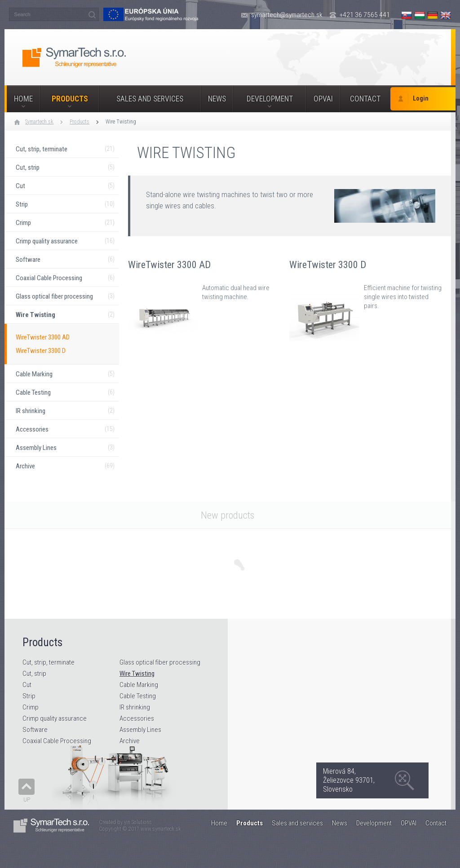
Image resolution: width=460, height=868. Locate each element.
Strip (29, 696)
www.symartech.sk (161, 829)
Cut (27, 685)
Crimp (31, 707)
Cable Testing (138, 696)
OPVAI (323, 99)
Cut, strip (34, 674)
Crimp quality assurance (55, 718)
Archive (130, 741)
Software (35, 730)
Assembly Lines (140, 730)
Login (421, 99)
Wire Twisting (121, 122)
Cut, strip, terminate (49, 662)
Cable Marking (139, 685)
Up (27, 800)
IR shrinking (135, 707)
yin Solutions (138, 822)
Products (70, 99)
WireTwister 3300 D (41, 351)
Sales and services (150, 99)
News (217, 99)
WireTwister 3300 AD (43, 337)
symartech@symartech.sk (287, 15)
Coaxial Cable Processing (57, 741)
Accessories (137, 718)
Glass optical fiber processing (160, 662)
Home (23, 99)
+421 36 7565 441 (365, 15)
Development (270, 99)
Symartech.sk (39, 122)
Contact (365, 99)
